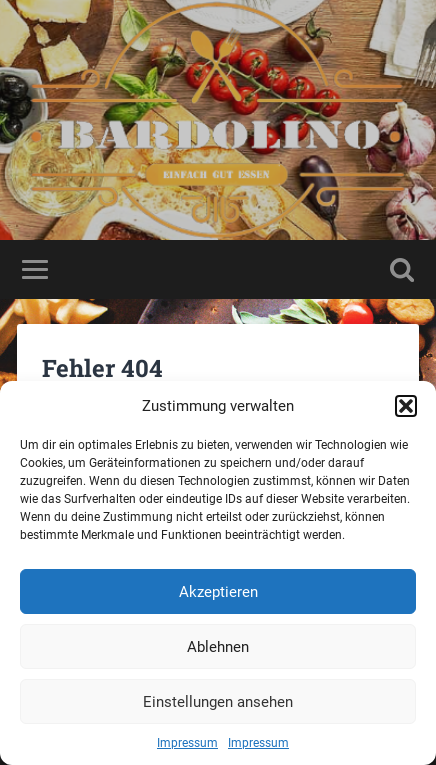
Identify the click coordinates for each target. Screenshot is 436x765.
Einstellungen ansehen (218, 702)
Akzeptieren (218, 592)
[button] (406, 406)
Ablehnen (218, 647)
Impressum (187, 743)
